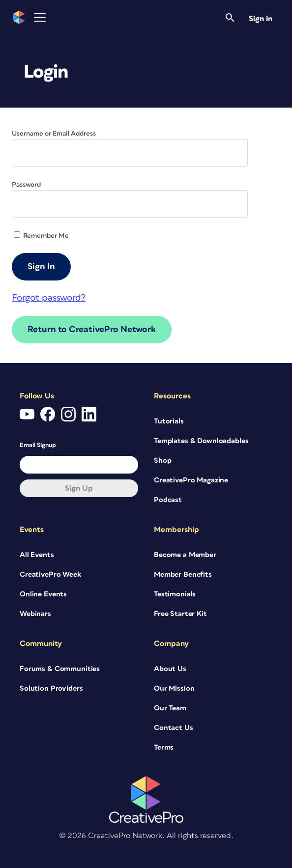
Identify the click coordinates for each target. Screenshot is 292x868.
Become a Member (185, 555)
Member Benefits (183, 574)
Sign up (79, 488)
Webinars (35, 614)
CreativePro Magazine (191, 480)
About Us (170, 669)
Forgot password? (49, 298)
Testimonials (175, 594)
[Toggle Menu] (40, 17)
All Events (37, 555)
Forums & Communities (60, 669)
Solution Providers (51, 688)
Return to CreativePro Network (92, 330)
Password (26, 185)
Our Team (170, 708)
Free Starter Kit (180, 614)
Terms (164, 747)
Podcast (168, 500)
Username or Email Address (54, 134)
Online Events (43, 594)
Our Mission (174, 688)
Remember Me (41, 236)
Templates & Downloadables (201, 441)
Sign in (261, 19)
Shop (162, 461)
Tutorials (169, 421)
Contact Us (174, 728)
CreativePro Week (50, 574)
